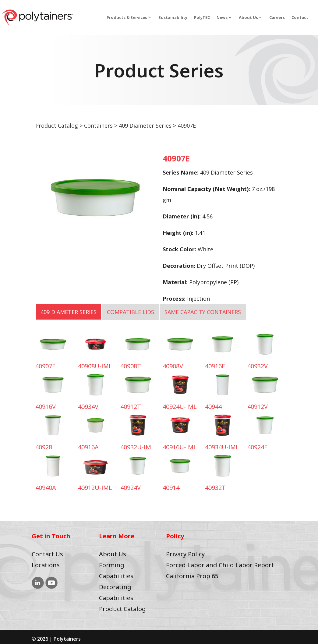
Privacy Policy (185, 554)
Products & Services (127, 18)
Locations (46, 565)
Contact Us (47, 554)
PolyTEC (202, 18)
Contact (300, 18)
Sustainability (173, 18)
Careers (277, 18)
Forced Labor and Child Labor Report (220, 565)
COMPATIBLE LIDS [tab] (131, 312)
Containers (98, 126)
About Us (248, 18)
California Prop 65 (192, 576)
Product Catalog (57, 126)
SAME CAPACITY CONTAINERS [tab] (203, 312)
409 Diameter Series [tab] (69, 312)
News (222, 18)
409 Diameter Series (145, 126)
